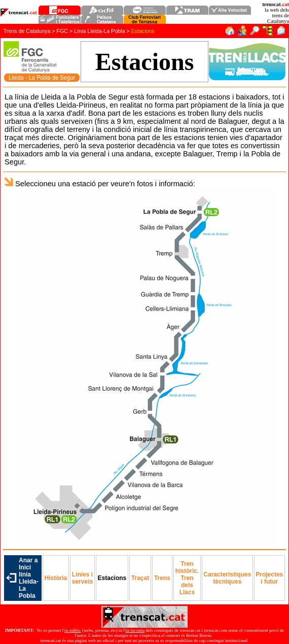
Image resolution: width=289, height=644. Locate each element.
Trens (162, 578)
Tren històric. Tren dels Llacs (187, 578)
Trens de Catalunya (27, 31)
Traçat (140, 578)
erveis (82, 578)
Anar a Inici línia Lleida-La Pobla (29, 578)
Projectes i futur (269, 578)
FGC (63, 31)
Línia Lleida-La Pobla (99, 31)
